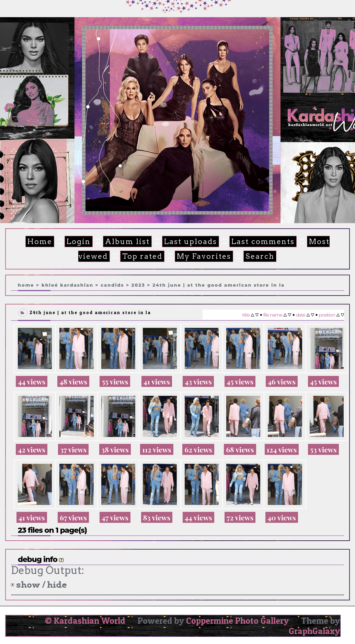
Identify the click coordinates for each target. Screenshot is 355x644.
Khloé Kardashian (67, 285)
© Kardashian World (85, 621)
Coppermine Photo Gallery (237, 621)
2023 (138, 285)
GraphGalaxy (314, 631)
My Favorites (204, 256)
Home (40, 241)
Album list (127, 241)
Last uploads (191, 241)
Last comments (263, 241)
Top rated (142, 256)
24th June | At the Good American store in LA (219, 285)
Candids (112, 285)
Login (79, 241)
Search (260, 256)
